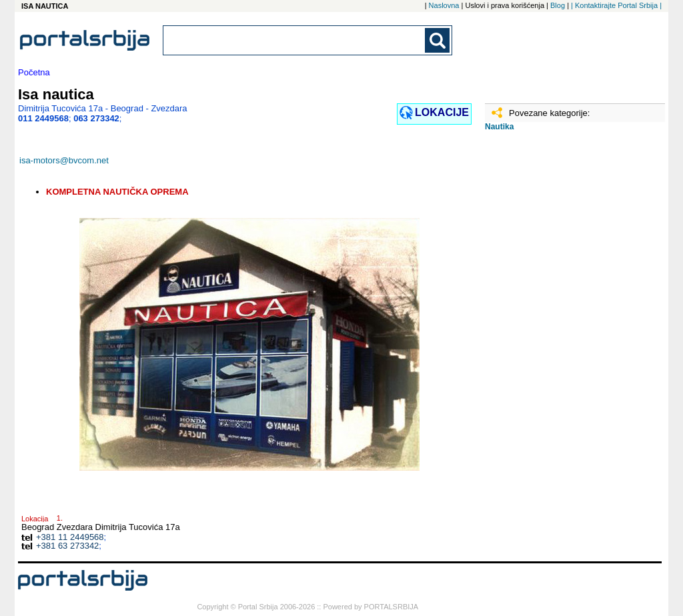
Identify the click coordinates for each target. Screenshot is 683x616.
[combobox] (295, 40)
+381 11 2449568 (70, 537)
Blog (558, 5)
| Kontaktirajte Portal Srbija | (616, 5)
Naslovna (444, 5)
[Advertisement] (552, 351)
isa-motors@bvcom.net (64, 160)
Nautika (499, 127)
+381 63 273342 (67, 546)
